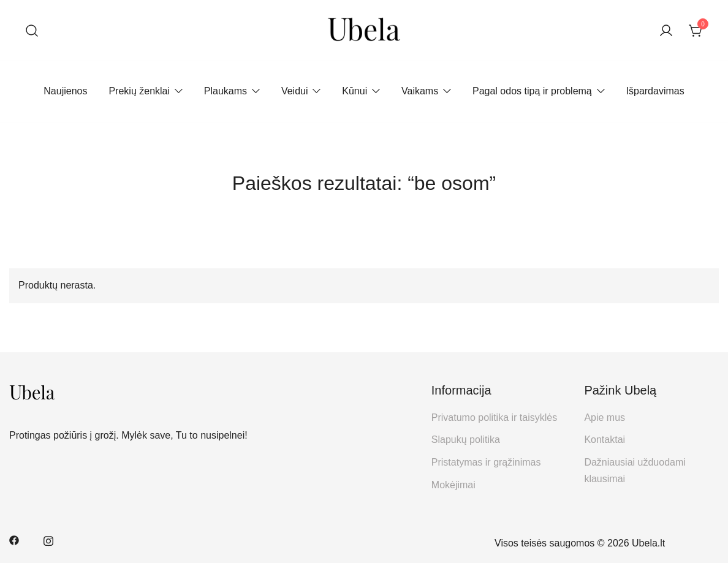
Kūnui (355, 91)
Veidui (295, 91)
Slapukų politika (466, 440)
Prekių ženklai (139, 91)
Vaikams (420, 91)
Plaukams (226, 91)
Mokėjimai (453, 485)
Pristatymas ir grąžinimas (486, 462)
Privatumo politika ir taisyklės (494, 418)
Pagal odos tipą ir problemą (532, 91)
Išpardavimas (655, 91)
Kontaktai (605, 440)
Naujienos (65, 91)
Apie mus (605, 418)
